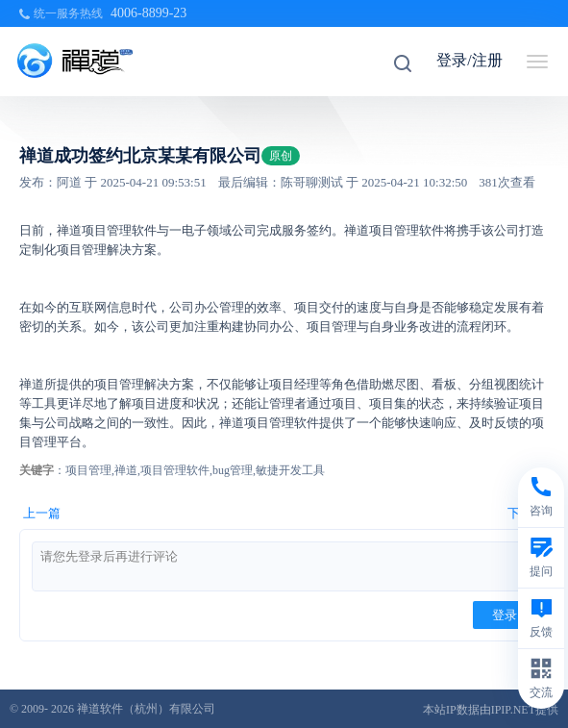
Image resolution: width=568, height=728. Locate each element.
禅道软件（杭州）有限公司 (146, 709)
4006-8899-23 (148, 13)
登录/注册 (469, 60)
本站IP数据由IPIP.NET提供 (491, 710)
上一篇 (42, 513)
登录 (505, 615)
